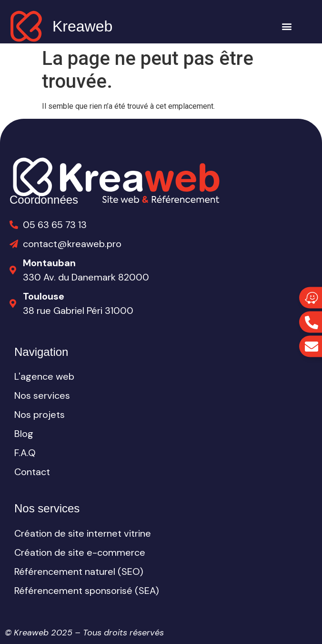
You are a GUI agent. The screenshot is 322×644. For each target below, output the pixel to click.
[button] (287, 26)
